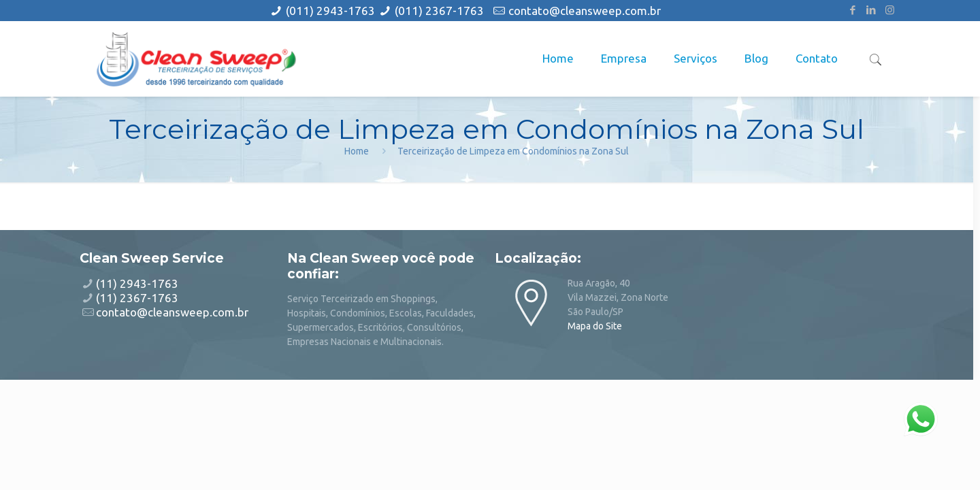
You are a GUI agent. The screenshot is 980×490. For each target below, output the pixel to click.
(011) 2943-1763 (332, 11)
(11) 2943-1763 (137, 283)
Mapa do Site (595, 326)
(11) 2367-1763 (137, 298)
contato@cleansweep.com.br (585, 11)
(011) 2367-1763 (439, 11)
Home (357, 151)
